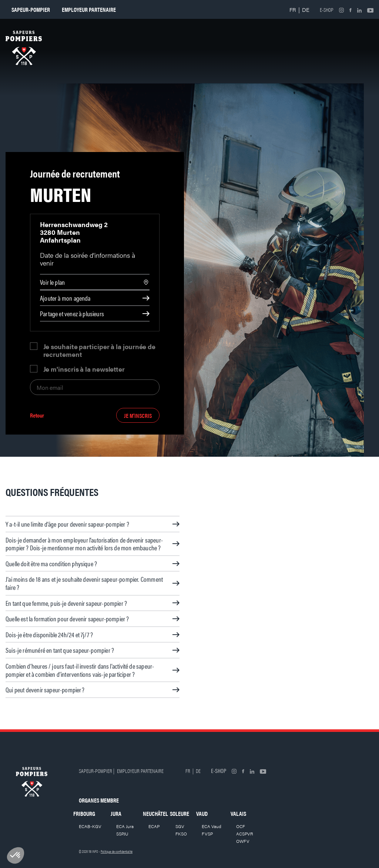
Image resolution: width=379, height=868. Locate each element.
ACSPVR (245, 834)
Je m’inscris (138, 416)
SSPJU (122, 834)
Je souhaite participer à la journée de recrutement (100, 350)
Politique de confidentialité (117, 851)
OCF (241, 826)
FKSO (181, 834)
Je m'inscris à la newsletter (84, 369)
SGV (180, 826)
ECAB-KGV (90, 826)
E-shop (327, 10)
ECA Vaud (212, 826)
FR (293, 9)
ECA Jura (125, 826)
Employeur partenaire (89, 9)
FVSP (207, 834)
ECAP (154, 826)
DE (306, 9)
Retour (37, 416)
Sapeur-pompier (31, 9)
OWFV (243, 841)
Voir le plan (52, 282)
